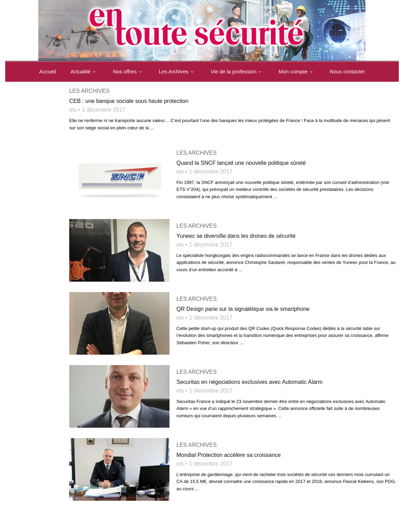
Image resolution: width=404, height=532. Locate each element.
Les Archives (179, 71)
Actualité (86, 71)
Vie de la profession (239, 71)
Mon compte (298, 71)
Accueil (49, 71)
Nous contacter (58, 92)
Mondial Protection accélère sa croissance (229, 455)
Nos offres (130, 71)
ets (73, 110)
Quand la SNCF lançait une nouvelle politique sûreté (241, 163)
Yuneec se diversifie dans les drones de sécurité (236, 236)
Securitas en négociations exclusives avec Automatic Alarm (249, 382)
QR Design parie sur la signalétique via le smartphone (243, 309)
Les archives (197, 153)
